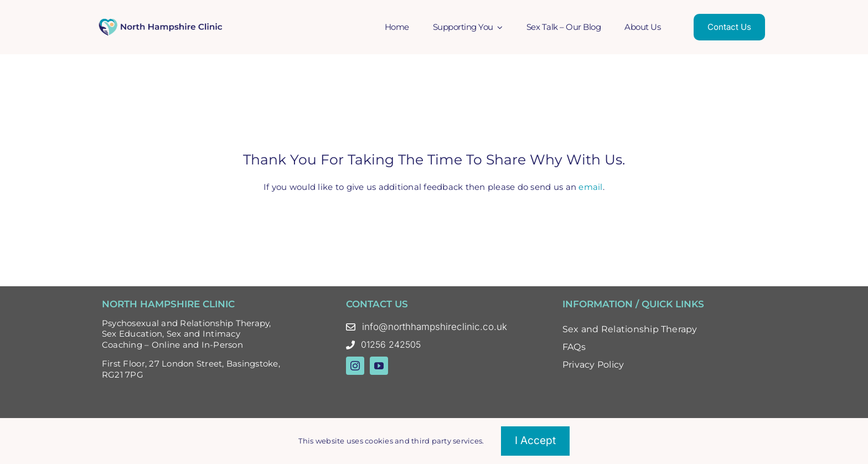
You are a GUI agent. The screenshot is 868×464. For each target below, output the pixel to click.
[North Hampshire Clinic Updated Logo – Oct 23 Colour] (161, 22)
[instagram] (355, 366)
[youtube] (379, 366)
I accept (535, 440)
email (590, 187)
